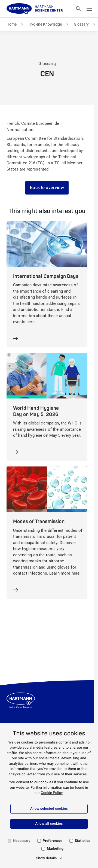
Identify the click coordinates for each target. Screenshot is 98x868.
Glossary (81, 24)
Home (12, 24)
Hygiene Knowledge (45, 24)
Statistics (83, 841)
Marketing (55, 849)
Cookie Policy (52, 793)
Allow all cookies (49, 824)
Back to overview (47, 188)
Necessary (22, 841)
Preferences (53, 841)
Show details (46, 858)
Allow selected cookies (49, 809)
